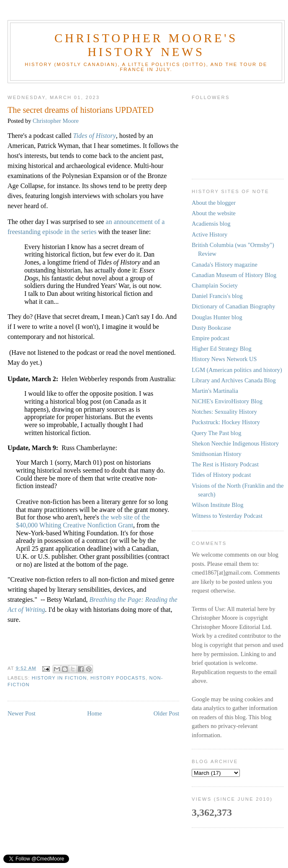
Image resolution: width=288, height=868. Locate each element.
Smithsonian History (217, 454)
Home (94, 713)
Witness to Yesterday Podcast (227, 516)
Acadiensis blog (211, 224)
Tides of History (95, 136)
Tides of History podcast (221, 475)
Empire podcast (211, 338)
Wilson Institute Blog (217, 505)
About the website (214, 213)
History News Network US (224, 359)
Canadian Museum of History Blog (234, 275)
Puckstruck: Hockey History (226, 422)
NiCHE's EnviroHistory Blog (227, 401)
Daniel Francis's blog (217, 296)
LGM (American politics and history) (237, 370)
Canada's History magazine (225, 265)
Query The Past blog (216, 433)
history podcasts (118, 678)
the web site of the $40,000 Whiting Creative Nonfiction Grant (83, 521)
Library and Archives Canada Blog (234, 380)
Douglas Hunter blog (217, 317)
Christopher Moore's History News (146, 45)
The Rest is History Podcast (225, 464)
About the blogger (214, 203)
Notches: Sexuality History (224, 412)
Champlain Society (215, 285)
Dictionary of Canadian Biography (233, 306)
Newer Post (22, 713)
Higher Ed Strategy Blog (222, 349)
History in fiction (59, 678)
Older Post (166, 713)
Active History (210, 234)
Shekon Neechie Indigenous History (235, 443)
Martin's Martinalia (215, 391)
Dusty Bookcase (211, 328)
